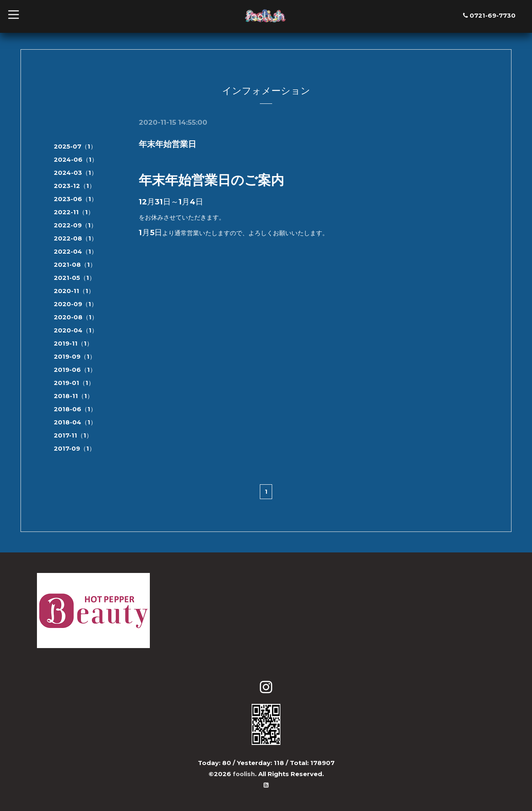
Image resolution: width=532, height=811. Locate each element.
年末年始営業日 (167, 144)
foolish (244, 774)
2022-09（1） (75, 225)
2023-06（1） (76, 199)
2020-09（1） (76, 304)
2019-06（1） (75, 370)
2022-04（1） (76, 251)
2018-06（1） (75, 409)
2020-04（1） (76, 330)
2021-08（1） (75, 265)
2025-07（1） (75, 146)
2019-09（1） (75, 356)
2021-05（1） (75, 278)
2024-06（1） (76, 159)
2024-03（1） (76, 173)
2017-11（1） (73, 435)
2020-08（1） (76, 317)
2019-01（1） (74, 383)
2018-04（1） (75, 422)
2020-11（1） (74, 291)
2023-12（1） (75, 186)
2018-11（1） (73, 396)
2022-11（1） (74, 212)
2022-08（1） (76, 238)
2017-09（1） (75, 448)
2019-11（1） (73, 343)
